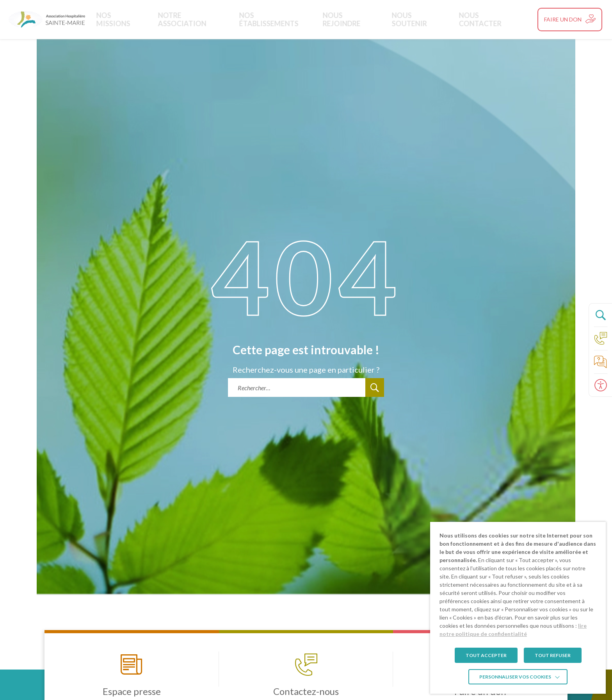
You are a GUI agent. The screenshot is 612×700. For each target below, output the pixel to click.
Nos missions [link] (142, 19)
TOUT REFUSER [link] (553, 655)
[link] (47, 20)
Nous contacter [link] (476, 19)
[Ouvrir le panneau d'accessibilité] (600, 385)
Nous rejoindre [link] (350, 19)
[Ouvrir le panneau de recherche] (600, 315)
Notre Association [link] (207, 19)
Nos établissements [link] (282, 19)
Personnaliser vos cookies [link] (515, 677)
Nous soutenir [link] (412, 19)
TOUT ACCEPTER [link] (486, 655)
